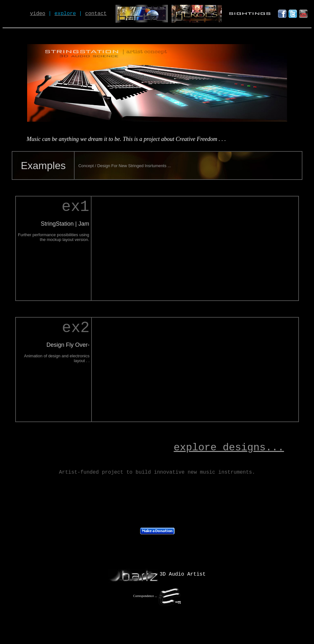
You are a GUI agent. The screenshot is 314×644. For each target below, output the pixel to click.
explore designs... (229, 448)
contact (96, 14)
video (38, 14)
